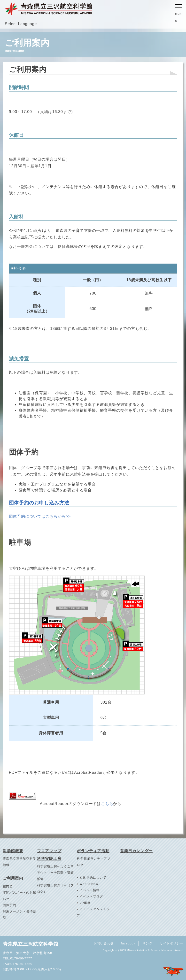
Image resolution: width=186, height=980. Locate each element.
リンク (147, 943)
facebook (127, 943)
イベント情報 (89, 890)
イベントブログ (91, 896)
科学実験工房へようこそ (55, 866)
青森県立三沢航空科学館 (31, 944)
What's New (89, 884)
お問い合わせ (103, 943)
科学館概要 (13, 851)
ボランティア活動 (93, 851)
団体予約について (93, 877)
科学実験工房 (49, 859)
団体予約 (10, 905)
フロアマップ (49, 851)
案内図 (8, 886)
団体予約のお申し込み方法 (39, 503)
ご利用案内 (13, 878)
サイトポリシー (172, 943)
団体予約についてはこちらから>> (40, 516)
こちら (107, 804)
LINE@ (85, 903)
